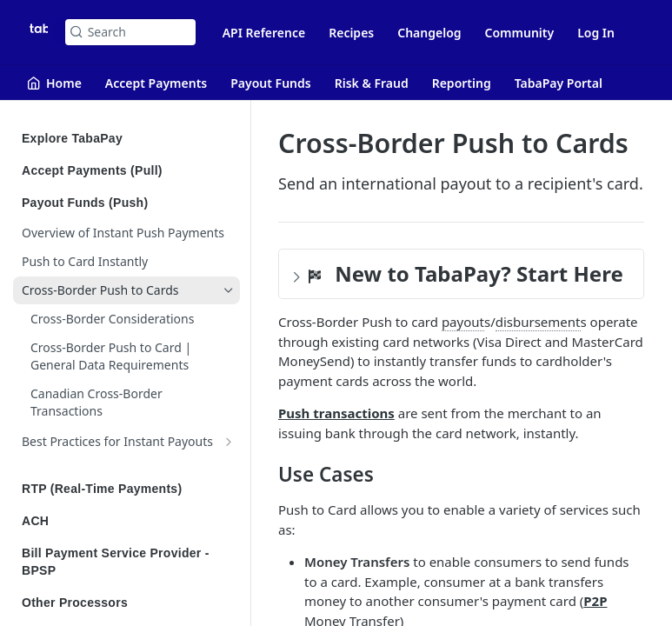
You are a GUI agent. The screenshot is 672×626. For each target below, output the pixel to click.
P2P (595, 601)
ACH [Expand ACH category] (128, 521)
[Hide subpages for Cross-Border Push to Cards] (229, 290)
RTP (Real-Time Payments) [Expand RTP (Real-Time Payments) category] (128, 489)
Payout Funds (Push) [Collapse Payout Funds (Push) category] (128, 203)
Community (520, 33)
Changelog (429, 33)
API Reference (264, 33)
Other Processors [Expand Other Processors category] (128, 603)
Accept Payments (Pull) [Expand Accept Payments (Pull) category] (128, 170)
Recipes (351, 33)
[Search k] (130, 32)
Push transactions (336, 413)
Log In (596, 33)
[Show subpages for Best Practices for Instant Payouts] (229, 442)
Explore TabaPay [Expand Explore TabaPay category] (128, 138)
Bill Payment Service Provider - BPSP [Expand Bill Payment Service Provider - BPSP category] (128, 562)
